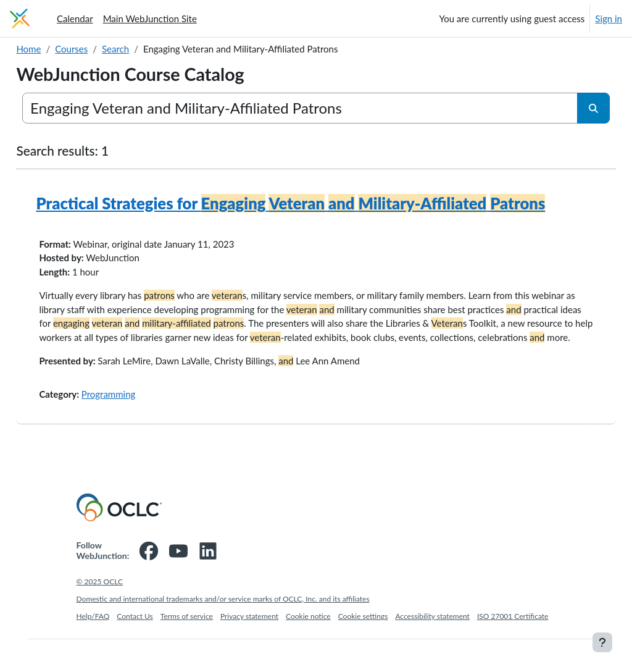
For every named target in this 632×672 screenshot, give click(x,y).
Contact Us (135, 649)
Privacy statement (249, 649)
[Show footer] (602, 642)
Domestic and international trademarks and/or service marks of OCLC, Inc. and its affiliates (223, 632)
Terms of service (187, 649)
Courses (99, 49)
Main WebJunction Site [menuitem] (150, 19)
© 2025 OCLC (100, 614)
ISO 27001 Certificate (513, 649)
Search (143, 49)
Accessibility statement (432, 649)
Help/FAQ (93, 649)
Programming (136, 427)
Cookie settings (363, 649)
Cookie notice (308, 649)
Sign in (609, 19)
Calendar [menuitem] (75, 19)
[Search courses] (301, 108)
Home (56, 49)
